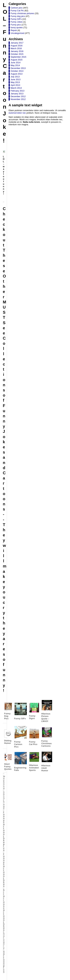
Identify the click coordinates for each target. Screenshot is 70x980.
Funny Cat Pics (34, 737)
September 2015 (18, 57)
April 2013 (15, 85)
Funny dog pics (18, 16)
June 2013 (16, 79)
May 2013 (15, 82)
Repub (14, 30)
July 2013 (15, 77)
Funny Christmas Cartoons (46, 737)
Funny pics (16, 25)
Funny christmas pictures (22, 13)
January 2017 (17, 43)
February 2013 (17, 91)
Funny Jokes (17, 22)
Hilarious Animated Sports (34, 762)
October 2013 (17, 71)
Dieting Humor (8, 737)
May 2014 (15, 65)
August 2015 (17, 60)
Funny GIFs (20, 711)
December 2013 (18, 68)
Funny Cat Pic (17, 11)
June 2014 (16, 63)
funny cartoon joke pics (4, 831)
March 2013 (16, 88)
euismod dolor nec (17, 113)
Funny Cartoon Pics (20, 737)
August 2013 (17, 74)
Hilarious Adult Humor (46, 761)
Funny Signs (34, 711)
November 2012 (18, 99)
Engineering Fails (20, 761)
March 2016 (16, 48)
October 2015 (17, 54)
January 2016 (17, 51)
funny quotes (17, 27)
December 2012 (18, 96)
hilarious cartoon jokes (4, 910)
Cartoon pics (4, 962)
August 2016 (17, 46)
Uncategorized (17, 33)
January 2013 (17, 94)
